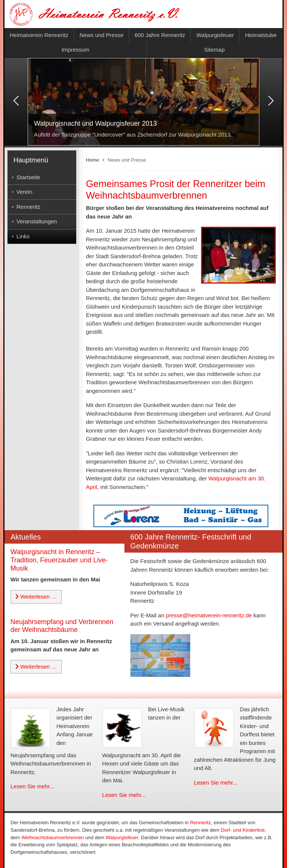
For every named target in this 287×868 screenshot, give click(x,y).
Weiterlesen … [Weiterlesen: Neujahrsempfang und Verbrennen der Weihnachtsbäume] (36, 667)
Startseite (28, 177)
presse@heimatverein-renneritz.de (209, 615)
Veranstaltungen (37, 221)
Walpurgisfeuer (215, 35)
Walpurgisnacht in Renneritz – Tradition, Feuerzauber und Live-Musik (59, 560)
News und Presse (102, 35)
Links (23, 236)
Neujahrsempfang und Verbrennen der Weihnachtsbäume (62, 626)
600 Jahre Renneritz (160, 35)
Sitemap (214, 50)
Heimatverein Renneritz (39, 35)
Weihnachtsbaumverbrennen (53, 838)
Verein (24, 192)
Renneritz (28, 207)
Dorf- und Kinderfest (243, 830)
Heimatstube (261, 35)
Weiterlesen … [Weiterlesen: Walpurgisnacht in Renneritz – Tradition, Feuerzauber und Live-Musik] (36, 597)
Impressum (75, 50)
